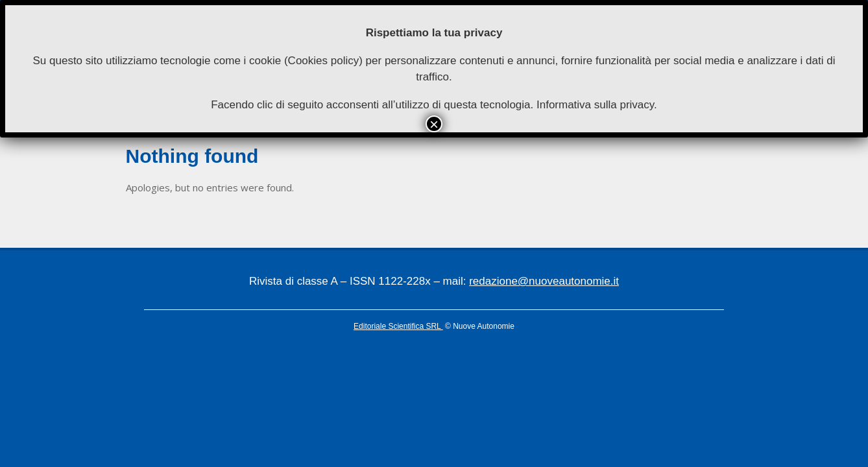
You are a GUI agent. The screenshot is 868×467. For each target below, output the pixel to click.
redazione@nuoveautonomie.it (544, 281)
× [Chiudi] (434, 124)
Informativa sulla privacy (595, 105)
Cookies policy (324, 61)
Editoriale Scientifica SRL (398, 326)
